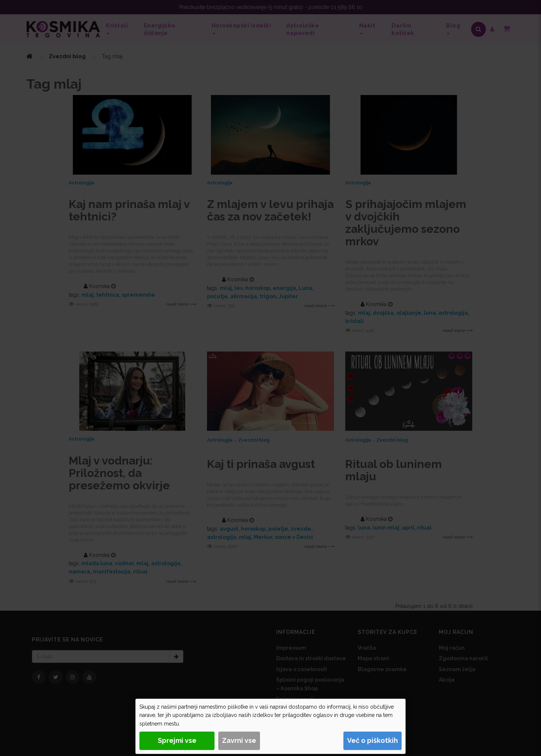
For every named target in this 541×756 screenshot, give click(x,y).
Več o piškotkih (373, 740)
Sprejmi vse (177, 740)
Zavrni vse (239, 740)
